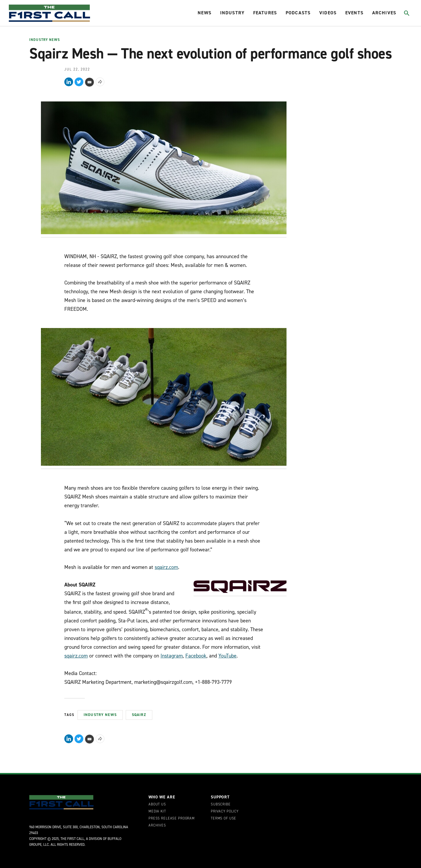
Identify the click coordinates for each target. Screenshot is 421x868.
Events (354, 13)
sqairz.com (166, 567)
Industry (232, 13)
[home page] (49, 13)
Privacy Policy (225, 812)
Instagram (172, 656)
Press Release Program (172, 819)
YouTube (227, 656)
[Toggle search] (407, 13)
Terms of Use (224, 819)
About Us (157, 805)
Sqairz (139, 715)
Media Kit (157, 812)
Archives (384, 13)
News (205, 13)
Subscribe (221, 805)
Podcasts (298, 13)
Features (265, 13)
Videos (328, 13)
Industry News (45, 40)
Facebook (196, 656)
